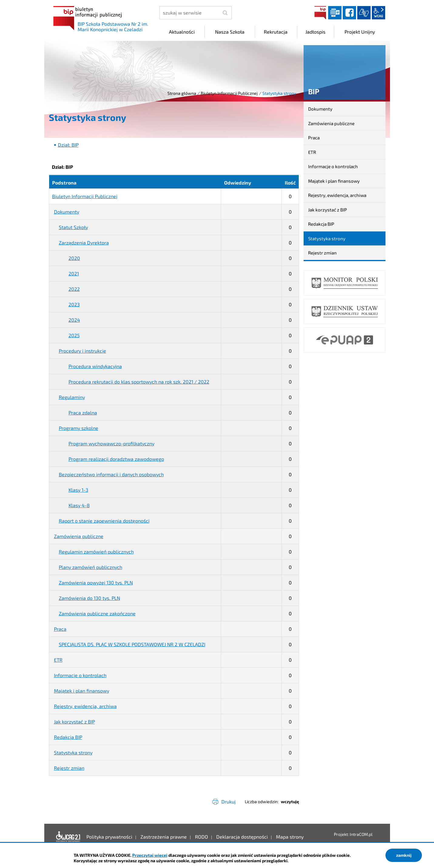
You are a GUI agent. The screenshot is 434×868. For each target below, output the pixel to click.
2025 (74, 335)
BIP (320, 13)
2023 (74, 304)
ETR (58, 660)
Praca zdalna (83, 412)
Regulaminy (72, 397)
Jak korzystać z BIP (74, 722)
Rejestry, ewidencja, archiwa (85, 706)
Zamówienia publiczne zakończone (97, 613)
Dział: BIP (68, 145)
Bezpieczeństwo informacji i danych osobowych (111, 474)
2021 (74, 273)
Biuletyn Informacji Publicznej (229, 93)
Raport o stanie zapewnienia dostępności (104, 521)
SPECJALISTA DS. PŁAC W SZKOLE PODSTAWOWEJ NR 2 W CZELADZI (132, 644)
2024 (74, 320)
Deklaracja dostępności (68, 837)
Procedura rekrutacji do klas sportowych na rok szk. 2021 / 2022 (139, 382)
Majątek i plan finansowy (82, 691)
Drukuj (229, 801)
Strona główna (182, 93)
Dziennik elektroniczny (335, 13)
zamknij (404, 855)
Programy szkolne (79, 428)
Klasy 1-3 (78, 490)
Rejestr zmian (69, 768)
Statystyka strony (73, 752)
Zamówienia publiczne (79, 536)
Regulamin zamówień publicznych (96, 552)
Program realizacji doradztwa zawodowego (116, 459)
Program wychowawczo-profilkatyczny (111, 443)
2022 (74, 289)
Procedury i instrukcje (82, 351)
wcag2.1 (378, 13)
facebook (349, 13)
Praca (60, 629)
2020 (74, 258)
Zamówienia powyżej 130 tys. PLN (96, 582)
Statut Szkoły (73, 227)
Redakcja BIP (68, 737)
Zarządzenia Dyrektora (84, 243)
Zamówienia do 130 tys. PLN (89, 598)
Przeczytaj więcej (150, 855)
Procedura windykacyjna (95, 366)
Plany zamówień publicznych (91, 567)
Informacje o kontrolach (80, 675)
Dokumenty (67, 212)
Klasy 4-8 (79, 505)
